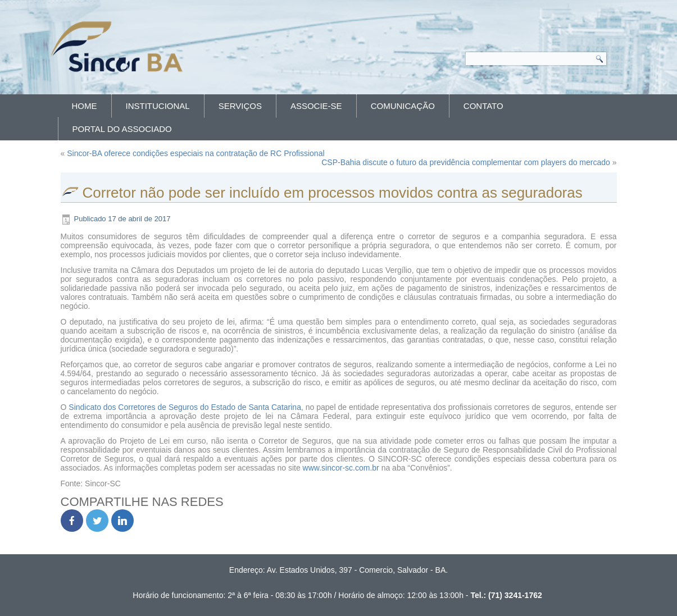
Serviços (240, 106)
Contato (483, 106)
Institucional (158, 106)
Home (85, 106)
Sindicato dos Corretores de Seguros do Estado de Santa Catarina (185, 407)
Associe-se (316, 106)
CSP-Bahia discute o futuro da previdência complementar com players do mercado (466, 162)
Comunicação (403, 106)
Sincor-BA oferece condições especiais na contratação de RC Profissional (196, 153)
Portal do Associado (122, 129)
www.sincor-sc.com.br (341, 468)
